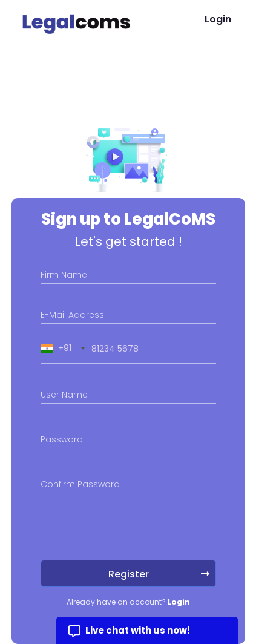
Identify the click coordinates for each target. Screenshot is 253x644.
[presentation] (133, 527)
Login (218, 19)
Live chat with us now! (138, 630)
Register (159, 574)
